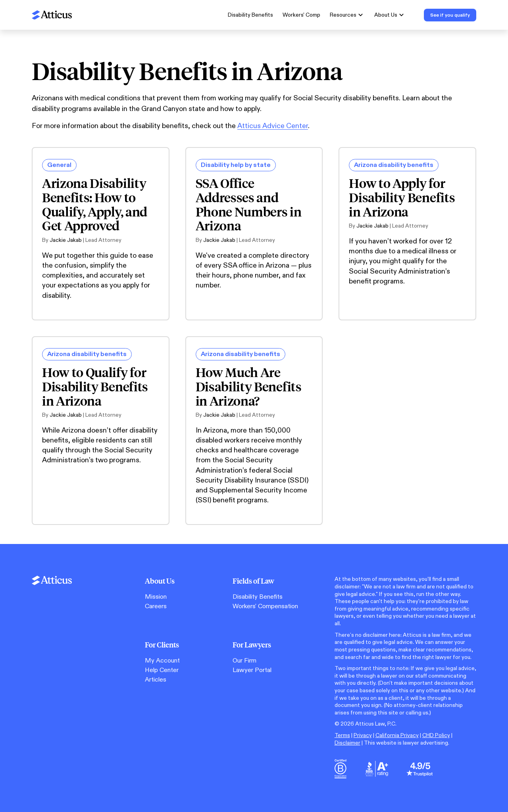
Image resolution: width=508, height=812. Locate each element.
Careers (156, 606)
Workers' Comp (301, 15)
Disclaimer (347, 743)
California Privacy (397, 735)
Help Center (162, 670)
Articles (156, 680)
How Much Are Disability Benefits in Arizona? (249, 387)
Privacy (363, 735)
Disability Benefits (250, 15)
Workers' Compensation (265, 606)
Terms (342, 735)
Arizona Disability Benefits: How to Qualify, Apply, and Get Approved (95, 204)
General (59, 165)
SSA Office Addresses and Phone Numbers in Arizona (249, 204)
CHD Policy (436, 735)
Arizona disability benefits (394, 165)
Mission (156, 597)
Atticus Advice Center (273, 126)
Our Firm (244, 661)
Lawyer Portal (252, 670)
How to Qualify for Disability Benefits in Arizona (95, 387)
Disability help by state (236, 165)
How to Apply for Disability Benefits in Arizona (402, 197)
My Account (162, 661)
